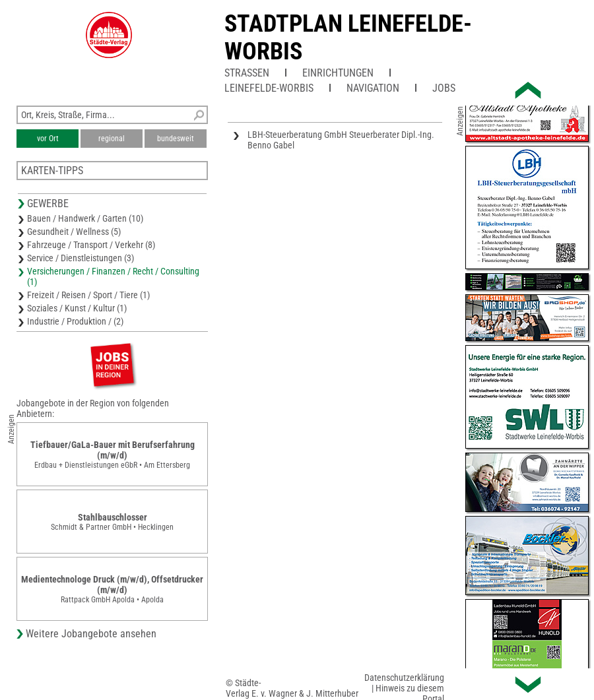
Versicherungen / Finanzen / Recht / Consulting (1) (113, 276)
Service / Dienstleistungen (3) (81, 258)
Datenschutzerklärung (404, 678)
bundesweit (176, 139)
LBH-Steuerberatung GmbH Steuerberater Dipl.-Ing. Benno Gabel (341, 140)
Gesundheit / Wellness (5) (74, 232)
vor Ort (48, 139)
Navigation (373, 88)
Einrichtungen (338, 73)
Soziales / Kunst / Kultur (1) (77, 308)
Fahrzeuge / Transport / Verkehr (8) (91, 245)
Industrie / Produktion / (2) (75, 321)
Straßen (247, 73)
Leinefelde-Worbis (269, 88)
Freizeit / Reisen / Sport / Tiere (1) (88, 295)
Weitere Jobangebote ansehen (91, 634)
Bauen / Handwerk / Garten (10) (85, 218)
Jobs (444, 88)
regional (112, 139)
